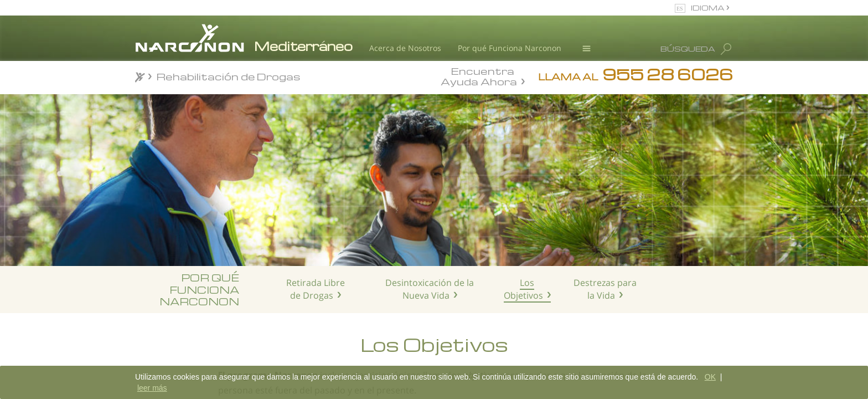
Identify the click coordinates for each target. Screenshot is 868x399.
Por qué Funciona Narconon (510, 48)
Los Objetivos (523, 289)
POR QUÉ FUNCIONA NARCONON (199, 290)
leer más (152, 388)
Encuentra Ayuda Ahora (479, 75)
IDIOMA (709, 7)
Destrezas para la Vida (605, 289)
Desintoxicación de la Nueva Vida (430, 289)
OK (710, 377)
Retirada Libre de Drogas (316, 289)
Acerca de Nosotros (405, 48)
